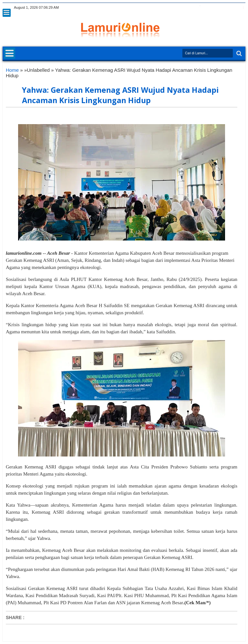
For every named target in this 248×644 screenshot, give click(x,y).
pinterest (241, 8)
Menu (7, 13)
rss (216, 8)
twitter (191, 8)
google (208, 8)
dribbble (233, 8)
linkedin (224, 8)
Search (238, 54)
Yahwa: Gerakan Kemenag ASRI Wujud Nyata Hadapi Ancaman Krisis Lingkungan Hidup (120, 95)
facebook (199, 8)
